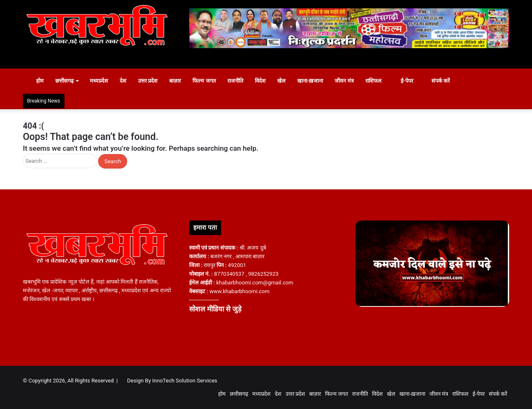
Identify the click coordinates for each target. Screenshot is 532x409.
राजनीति (235, 81)
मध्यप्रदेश (99, 81)
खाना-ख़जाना (310, 81)
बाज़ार (175, 81)
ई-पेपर (403, 81)
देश (123, 81)
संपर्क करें (437, 81)
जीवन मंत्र (344, 81)
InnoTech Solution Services (185, 381)
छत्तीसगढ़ (64, 81)
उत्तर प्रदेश (148, 81)
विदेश (260, 81)
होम (36, 81)
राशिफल (373, 81)
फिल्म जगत (204, 81)
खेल (281, 81)
